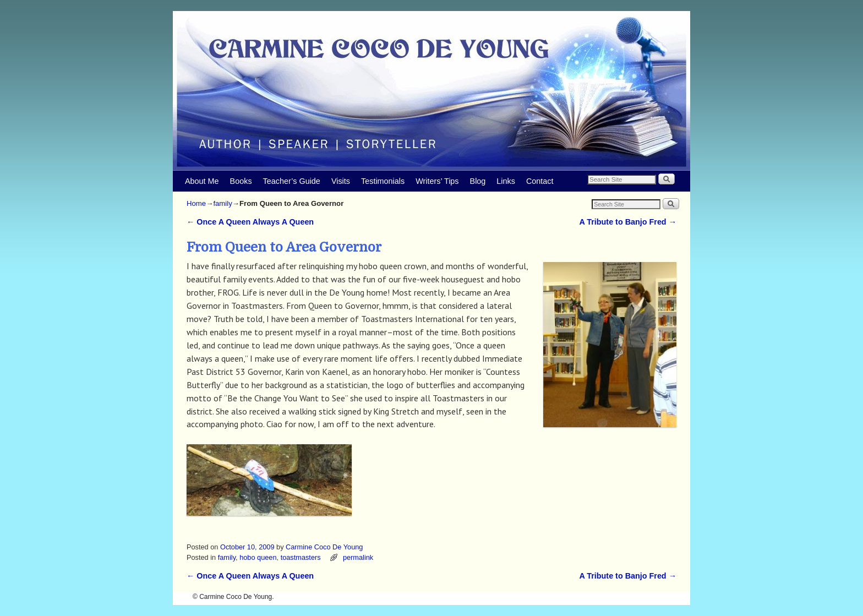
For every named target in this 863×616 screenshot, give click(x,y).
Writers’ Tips (437, 181)
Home (196, 203)
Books (241, 181)
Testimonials (383, 181)
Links (506, 181)
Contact (540, 181)
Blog (478, 181)
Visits (341, 181)
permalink (358, 557)
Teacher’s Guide (292, 181)
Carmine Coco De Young (324, 547)
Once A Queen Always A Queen (250, 222)
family (222, 203)
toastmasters (301, 557)
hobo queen (258, 557)
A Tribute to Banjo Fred (628, 222)
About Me (202, 181)
